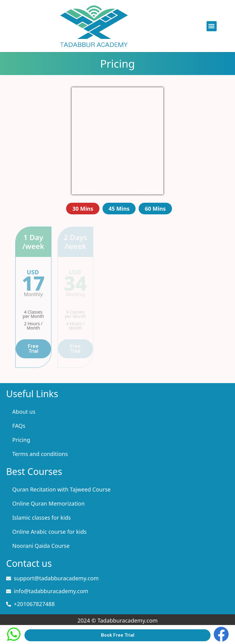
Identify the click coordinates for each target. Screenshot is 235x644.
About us (24, 412)
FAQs (19, 426)
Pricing (21, 440)
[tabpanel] (117, 297)
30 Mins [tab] (83, 209)
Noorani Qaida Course (41, 546)
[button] (212, 26)
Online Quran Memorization (48, 503)
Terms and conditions (40, 454)
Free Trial (33, 349)
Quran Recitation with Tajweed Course (61, 489)
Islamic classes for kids (41, 518)
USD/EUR (85, 191)
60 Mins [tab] (155, 209)
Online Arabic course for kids (49, 532)
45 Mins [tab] (119, 209)
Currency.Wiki (147, 191)
